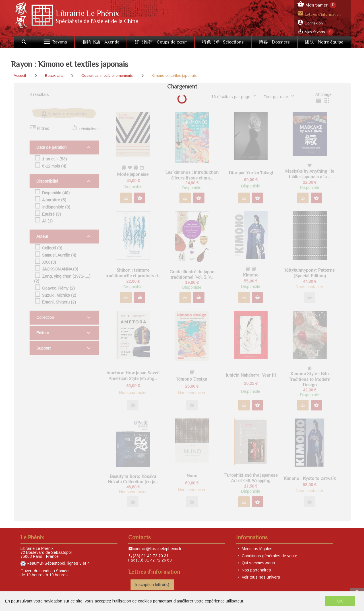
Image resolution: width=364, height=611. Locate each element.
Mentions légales (257, 549)
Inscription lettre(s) (152, 585)
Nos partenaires (256, 570)
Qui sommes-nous (258, 563)
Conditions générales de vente (269, 556)
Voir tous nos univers (261, 577)
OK (340, 601)
